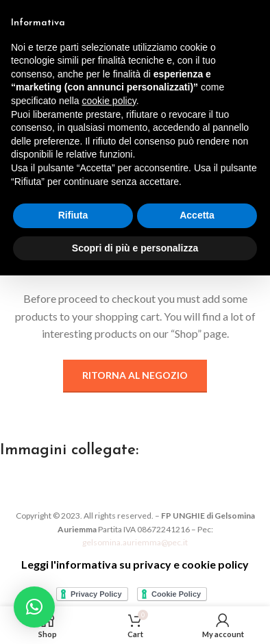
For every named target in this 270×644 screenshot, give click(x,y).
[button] (34, 607)
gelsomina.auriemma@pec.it (135, 542)
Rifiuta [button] (73, 215)
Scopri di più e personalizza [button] (135, 248)
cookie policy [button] (109, 101)
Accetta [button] (197, 215)
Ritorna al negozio (135, 375)
